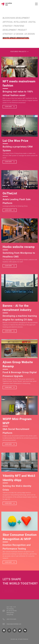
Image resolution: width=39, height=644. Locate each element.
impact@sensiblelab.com (14, 624)
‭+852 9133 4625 (11, 619)
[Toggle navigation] (36, 4)
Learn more (10, 107)
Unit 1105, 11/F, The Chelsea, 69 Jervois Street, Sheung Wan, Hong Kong (12, 611)
